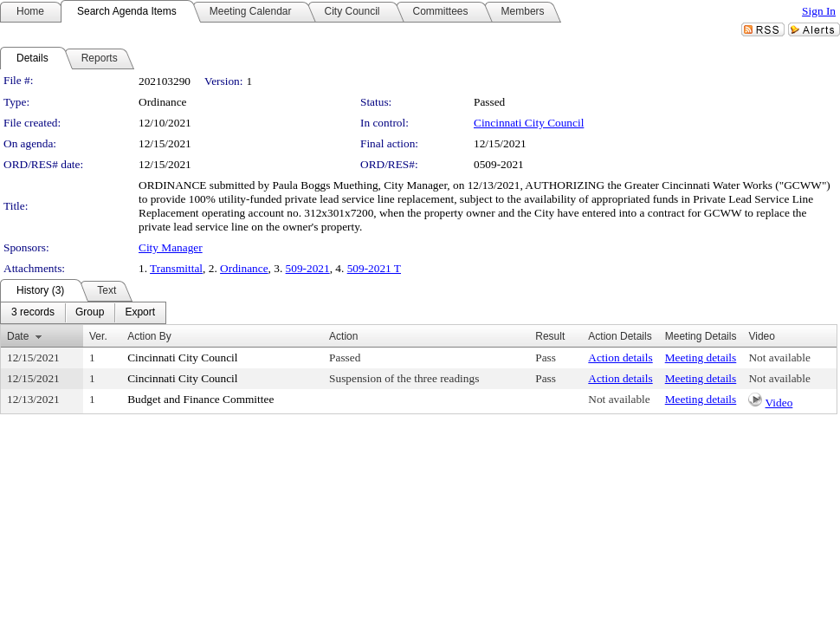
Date (18, 336)
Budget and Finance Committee (200, 399)
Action (343, 336)
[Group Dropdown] (90, 313)
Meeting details (701, 357)
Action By (149, 336)
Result (550, 336)
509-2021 (308, 268)
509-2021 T (374, 268)
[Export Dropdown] (140, 313)
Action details (620, 357)
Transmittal (176, 268)
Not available (779, 357)
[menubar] (83, 313)
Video (779, 403)
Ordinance (244, 268)
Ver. (98, 336)
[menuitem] (33, 313)
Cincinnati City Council (529, 123)
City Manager (171, 247)
